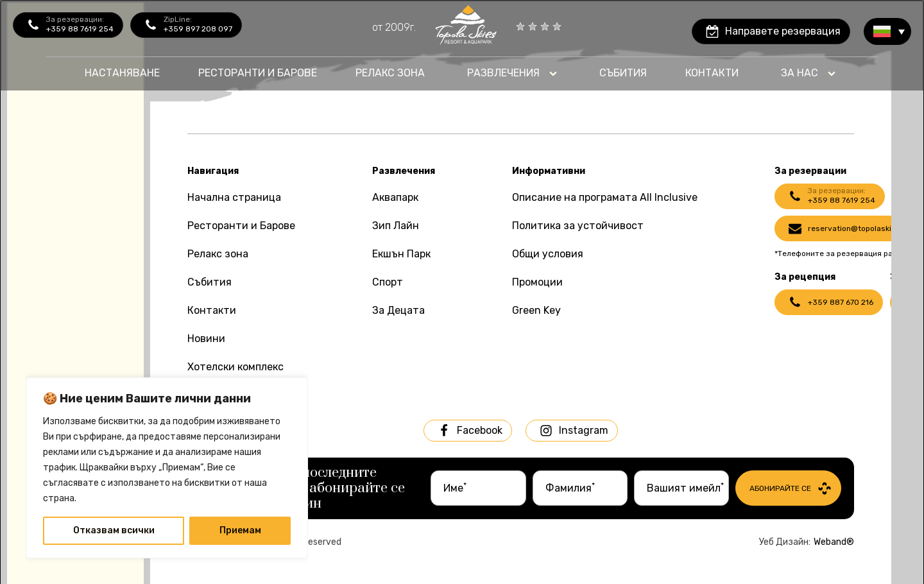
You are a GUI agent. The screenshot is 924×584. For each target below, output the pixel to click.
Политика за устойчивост (578, 226)
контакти (712, 73)
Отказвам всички (114, 530)
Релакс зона (218, 254)
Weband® (834, 542)
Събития (623, 73)
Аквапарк (395, 197)
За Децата (398, 310)
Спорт (388, 282)
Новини (206, 339)
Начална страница (234, 197)
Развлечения (503, 73)
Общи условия (548, 254)
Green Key (536, 310)
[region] (167, 468)
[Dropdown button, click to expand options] (512, 73)
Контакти (212, 310)
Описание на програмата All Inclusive (605, 197)
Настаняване (122, 73)
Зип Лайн (396, 226)
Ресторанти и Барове (241, 226)
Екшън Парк (401, 254)
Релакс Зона (390, 73)
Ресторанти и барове (258, 73)
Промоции (537, 282)
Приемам (240, 530)
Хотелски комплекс (235, 367)
